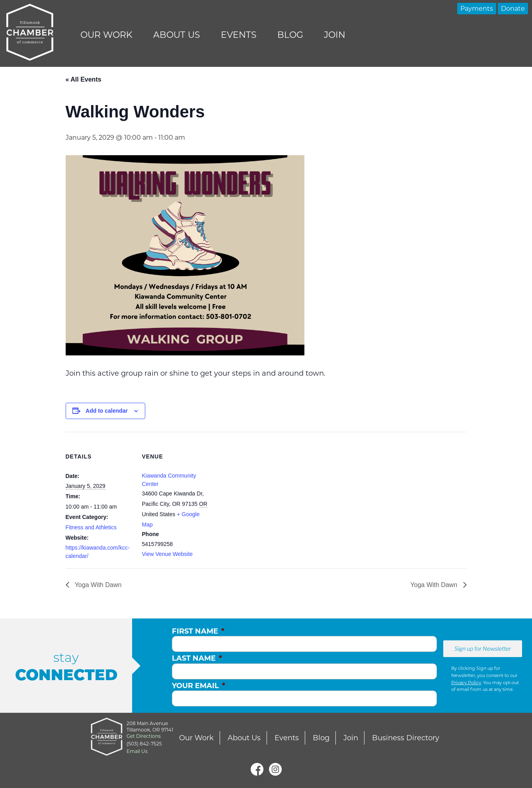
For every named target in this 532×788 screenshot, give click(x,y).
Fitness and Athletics (91, 527)
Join (335, 35)
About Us (177, 35)
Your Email (199, 686)
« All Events (84, 79)
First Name (198, 631)
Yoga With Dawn (97, 585)
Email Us (137, 751)
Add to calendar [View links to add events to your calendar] (107, 411)
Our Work (106, 35)
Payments (477, 9)
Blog (290, 35)
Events (239, 35)
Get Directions (144, 736)
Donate (513, 9)
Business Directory (406, 738)
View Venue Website (168, 554)
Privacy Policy (466, 683)
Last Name (197, 658)
